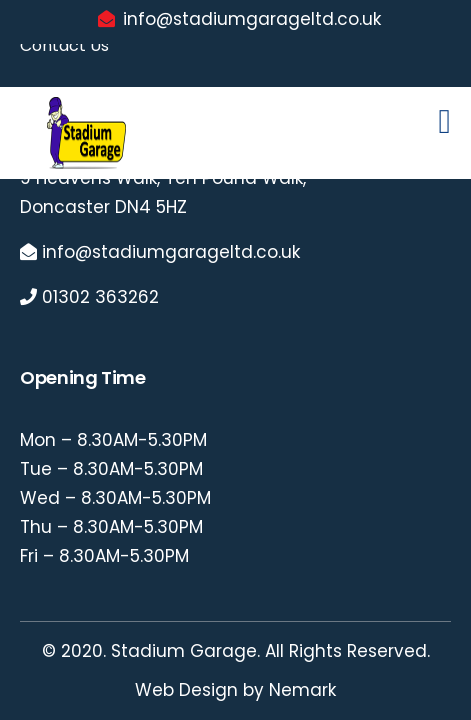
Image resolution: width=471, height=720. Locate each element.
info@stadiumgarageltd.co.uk (252, 19)
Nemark (302, 690)
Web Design (186, 690)
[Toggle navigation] (445, 125)
